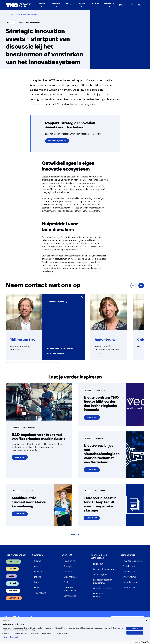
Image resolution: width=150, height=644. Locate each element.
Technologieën (100, 575)
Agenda (38, 566)
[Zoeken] (132, 5)
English (6, 620)
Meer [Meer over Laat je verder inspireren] (73, 535)
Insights (38, 577)
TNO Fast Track (130, 572)
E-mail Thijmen (57, 354)
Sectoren (95, 4)
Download (59, 141)
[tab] (8, 363)
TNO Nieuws (40, 593)
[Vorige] (133, 286)
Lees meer (21, 458)
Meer (122, 5)
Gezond (56, 4)
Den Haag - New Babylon (62, 349)
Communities (70, 596)
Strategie (68, 566)
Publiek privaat (129, 566)
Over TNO (67, 555)
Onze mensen (70, 577)
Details (5, 637)
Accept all (135, 628)
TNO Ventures (129, 577)
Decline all (135, 633)
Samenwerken (128, 555)
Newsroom (38, 555)
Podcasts (38, 582)
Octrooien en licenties (103, 588)
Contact (67, 582)
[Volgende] (141, 286)
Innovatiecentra (130, 582)
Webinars (38, 572)
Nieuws (38, 561)
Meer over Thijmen (55, 302)
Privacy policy (15, 637)
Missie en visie (70, 561)
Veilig (69, 4)
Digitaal (81, 4)
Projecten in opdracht (133, 561)
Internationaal (129, 588)
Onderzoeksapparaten (103, 569)
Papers (37, 588)
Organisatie (69, 572)
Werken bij (109, 4)
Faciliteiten (98, 564)
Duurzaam (41, 4)
